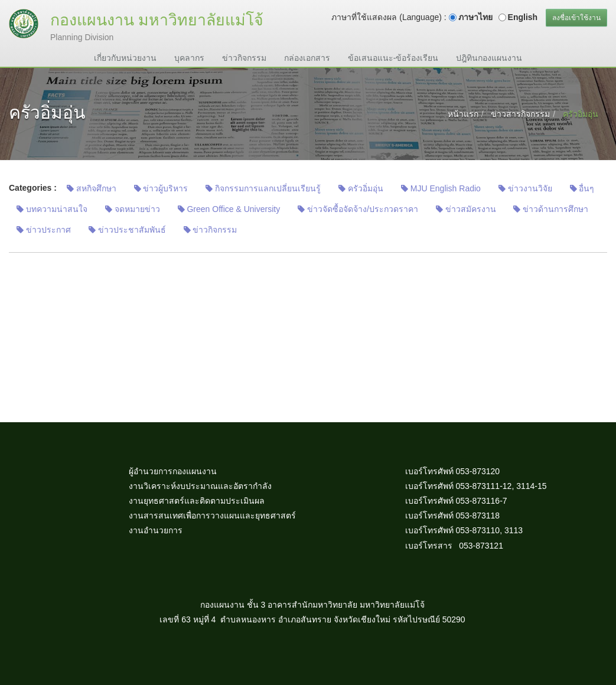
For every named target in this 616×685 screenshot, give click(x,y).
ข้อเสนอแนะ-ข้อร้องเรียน (393, 58)
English (523, 17)
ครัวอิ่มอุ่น (361, 188)
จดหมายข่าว (133, 209)
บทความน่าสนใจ (52, 209)
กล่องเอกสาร (307, 58)
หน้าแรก (463, 114)
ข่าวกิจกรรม (244, 58)
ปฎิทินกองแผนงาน (489, 58)
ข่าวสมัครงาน (466, 209)
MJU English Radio (441, 188)
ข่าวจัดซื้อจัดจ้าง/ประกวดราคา (358, 209)
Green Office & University (229, 209)
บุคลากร (189, 58)
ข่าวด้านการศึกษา (551, 209)
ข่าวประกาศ (44, 230)
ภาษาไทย (475, 17)
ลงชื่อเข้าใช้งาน (576, 18)
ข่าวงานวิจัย (525, 188)
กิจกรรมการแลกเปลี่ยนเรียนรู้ (263, 188)
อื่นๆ (582, 188)
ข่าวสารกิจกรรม (520, 114)
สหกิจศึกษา (92, 188)
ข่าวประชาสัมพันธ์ (127, 230)
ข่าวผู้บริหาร (161, 188)
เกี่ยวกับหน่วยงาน (125, 58)
